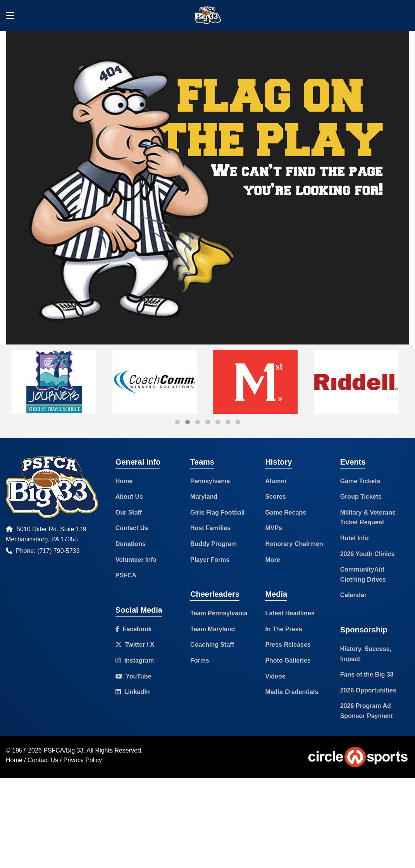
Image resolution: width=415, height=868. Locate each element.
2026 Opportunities (368, 690)
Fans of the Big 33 (367, 674)
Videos (275, 676)
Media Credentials (292, 692)
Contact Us (132, 528)
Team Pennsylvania (219, 613)
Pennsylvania (210, 481)
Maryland (204, 497)
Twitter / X (135, 645)
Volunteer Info (136, 560)
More (272, 560)
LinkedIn (133, 692)
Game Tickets (360, 481)
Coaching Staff (212, 645)
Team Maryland (213, 629)
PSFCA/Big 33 (63, 750)
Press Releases (288, 645)
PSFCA (126, 575)
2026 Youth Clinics (368, 554)
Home (124, 481)
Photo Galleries (288, 660)
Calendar (353, 595)
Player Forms (210, 560)
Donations (131, 544)
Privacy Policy (83, 760)
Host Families (210, 528)
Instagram (135, 660)
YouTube (133, 676)
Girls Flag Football (217, 512)
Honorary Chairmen (294, 544)
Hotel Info (355, 538)
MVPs (274, 528)
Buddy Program (214, 544)
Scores (275, 497)
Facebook (134, 629)
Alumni (276, 481)
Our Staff (129, 512)
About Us (129, 497)
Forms (200, 660)
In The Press (283, 629)
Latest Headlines (290, 613)
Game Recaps (286, 512)
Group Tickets (361, 497)
